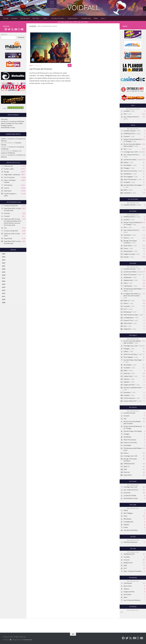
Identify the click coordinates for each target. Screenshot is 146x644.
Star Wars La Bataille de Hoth (132, 388)
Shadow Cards (128, 376)
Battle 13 (126, 301)
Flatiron (126, 303)
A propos (14, 18)
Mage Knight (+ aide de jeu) (12, 175)
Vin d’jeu (6, 18)
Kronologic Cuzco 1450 (130, 152)
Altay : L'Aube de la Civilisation (133, 571)
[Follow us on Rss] (12, 29)
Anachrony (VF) (8, 166)
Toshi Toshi (4, 119)
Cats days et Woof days (131, 530)
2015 (4, 284)
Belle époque (127, 312)
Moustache (127, 392)
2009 (4, 303)
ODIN (125, 190)
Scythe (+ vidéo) (9, 169)
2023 (4, 260)
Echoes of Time (128, 320)
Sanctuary (7, 213)
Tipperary (126, 379)
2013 (4, 290)
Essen (45, 18)
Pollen (125, 597)
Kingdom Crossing (129, 254)
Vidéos (96, 18)
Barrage (6, 172)
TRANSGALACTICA (129, 134)
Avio (125, 326)
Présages (126, 168)
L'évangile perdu (128, 318)
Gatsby (126, 162)
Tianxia (126, 248)
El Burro (126, 238)
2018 (4, 275)
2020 (4, 269)
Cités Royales (128, 286)
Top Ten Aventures (129, 398)
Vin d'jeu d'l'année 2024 (11, 206)
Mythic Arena (128, 323)
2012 (4, 293)
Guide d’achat (72, 18)
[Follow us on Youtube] (16, 29)
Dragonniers (127, 329)
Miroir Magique (128, 177)
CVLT (125, 309)
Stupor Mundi (8, 239)
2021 (4, 266)
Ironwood (126, 306)
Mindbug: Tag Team (7, 126)
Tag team (126, 382)
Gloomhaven (8, 191)
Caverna (6, 188)
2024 (4, 257)
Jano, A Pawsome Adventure (132, 600)
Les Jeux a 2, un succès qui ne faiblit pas (13, 121)
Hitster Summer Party (130, 171)
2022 (4, 263)
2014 (4, 287)
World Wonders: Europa (8, 128)
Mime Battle (127, 165)
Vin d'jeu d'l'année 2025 (11, 231)
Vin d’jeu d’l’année (58, 18)
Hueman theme (28, 640)
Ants (5, 228)
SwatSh (3, 139)
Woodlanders (128, 174)
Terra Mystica (8, 185)
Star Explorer (128, 595)
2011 (4, 296)
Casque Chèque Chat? (130, 401)
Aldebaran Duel (128, 280)
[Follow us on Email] (22, 29)
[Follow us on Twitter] (9, 29)
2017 (4, 278)
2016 (4, 281)
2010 (4, 299)
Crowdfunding (86, 18)
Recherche (4, 34)
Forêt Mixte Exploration (131, 542)
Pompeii (126, 257)
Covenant (7, 216)
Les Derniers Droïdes (130, 160)
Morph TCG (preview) (130, 179)
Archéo (126, 527)
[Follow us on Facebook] (6, 29)
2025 (4, 254)
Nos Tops (36, 18)
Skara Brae (127, 193)
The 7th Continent (9, 177)
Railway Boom (128, 251)
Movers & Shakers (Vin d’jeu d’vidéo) (12, 123)
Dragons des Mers (129, 385)
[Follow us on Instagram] (19, 29)
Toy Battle (127, 182)
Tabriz (125, 283)
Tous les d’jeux (25, 18)
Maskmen (127, 373)
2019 (4, 272)
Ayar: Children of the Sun (131, 117)
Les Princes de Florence (41, 69)
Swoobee (126, 395)
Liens (103, 18)
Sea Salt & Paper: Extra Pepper (133, 185)
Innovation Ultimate (129, 131)
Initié (31, 66)
